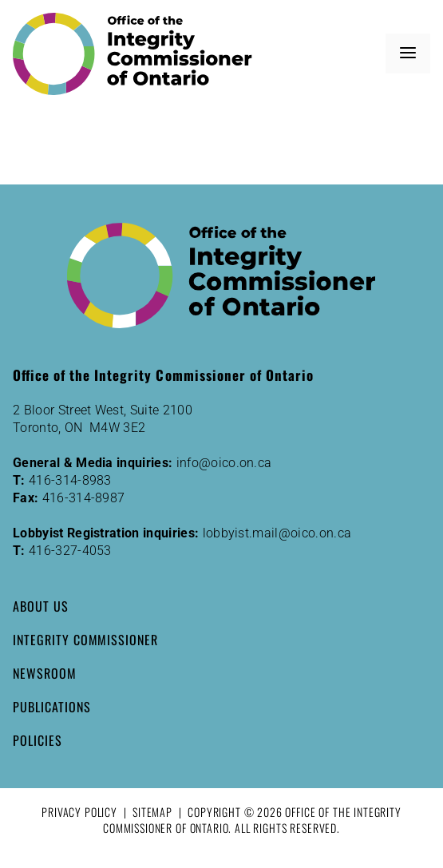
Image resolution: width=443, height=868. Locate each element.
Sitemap (152, 812)
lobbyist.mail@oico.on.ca (277, 533)
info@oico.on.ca (224, 463)
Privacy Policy (79, 812)
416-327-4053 (70, 551)
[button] (408, 54)
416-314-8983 (70, 480)
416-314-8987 (84, 498)
